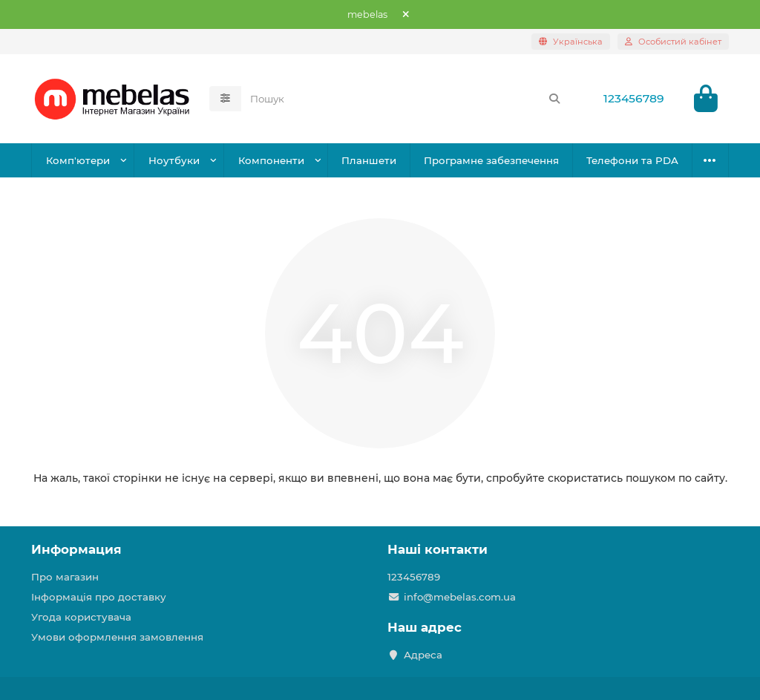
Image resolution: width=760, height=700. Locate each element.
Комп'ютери (78, 160)
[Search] (406, 99)
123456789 (634, 98)
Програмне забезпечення (491, 160)
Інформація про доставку (99, 597)
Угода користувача (81, 617)
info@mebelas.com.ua (460, 597)
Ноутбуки (174, 160)
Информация (76, 549)
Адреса (423, 655)
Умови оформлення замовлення (117, 637)
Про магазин (65, 577)
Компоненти (271, 160)
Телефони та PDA (632, 160)
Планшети (369, 160)
